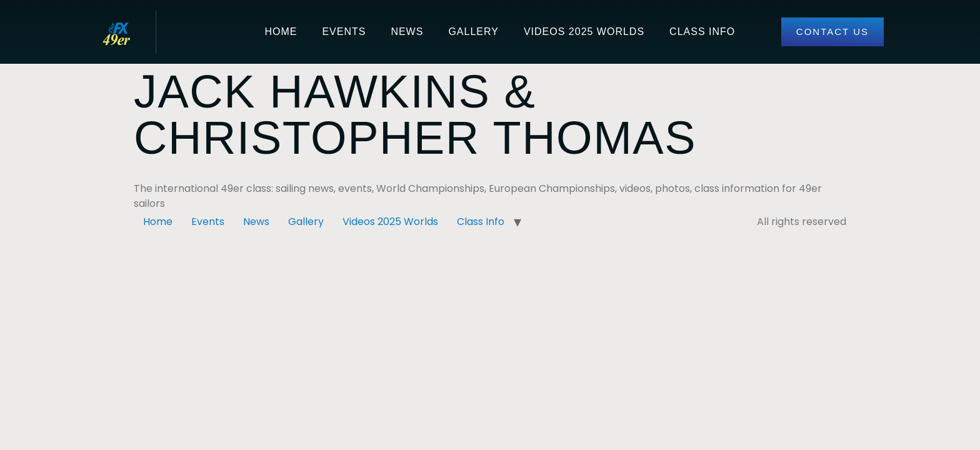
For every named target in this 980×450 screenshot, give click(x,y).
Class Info (702, 32)
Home (281, 32)
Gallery (473, 32)
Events (344, 32)
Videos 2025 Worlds (584, 32)
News (407, 32)
